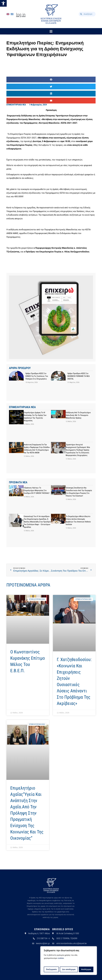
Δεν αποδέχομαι (69, 969)
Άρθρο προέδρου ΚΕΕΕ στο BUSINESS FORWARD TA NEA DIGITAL (78, 376)
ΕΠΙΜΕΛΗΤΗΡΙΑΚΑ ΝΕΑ (16, 105)
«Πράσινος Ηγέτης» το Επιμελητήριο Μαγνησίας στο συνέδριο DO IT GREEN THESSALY (36, 490)
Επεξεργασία (51, 969)
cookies (61, 958)
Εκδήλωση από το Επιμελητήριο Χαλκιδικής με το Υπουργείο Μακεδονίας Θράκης (78, 415)
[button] (3, 3)
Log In (21, 15)
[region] (69, 961)
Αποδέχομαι (86, 969)
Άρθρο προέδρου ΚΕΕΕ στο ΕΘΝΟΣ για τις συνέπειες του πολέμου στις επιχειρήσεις (37, 376)
